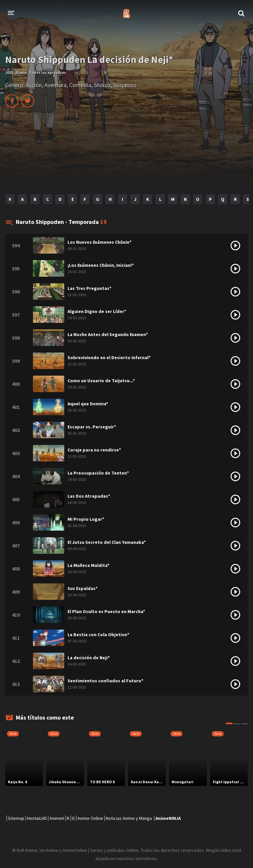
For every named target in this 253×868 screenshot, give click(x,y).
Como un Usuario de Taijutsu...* (101, 381)
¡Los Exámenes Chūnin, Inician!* (101, 265)
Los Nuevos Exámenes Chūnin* (99, 242)
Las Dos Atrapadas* (89, 496)
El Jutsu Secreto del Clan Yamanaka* (107, 542)
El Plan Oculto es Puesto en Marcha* (106, 611)
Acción (34, 85)
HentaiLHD (37, 818)
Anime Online (90, 818)
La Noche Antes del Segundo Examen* (108, 334)
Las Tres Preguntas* (89, 288)
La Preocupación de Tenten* (98, 473)
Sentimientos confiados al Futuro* (105, 681)
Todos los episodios (47, 72)
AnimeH (57, 818)
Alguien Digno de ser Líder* (97, 311)
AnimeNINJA (168, 818)
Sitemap (16, 818)
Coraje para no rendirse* (94, 450)
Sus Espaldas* (83, 588)
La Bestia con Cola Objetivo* (98, 635)
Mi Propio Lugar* (86, 519)
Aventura (56, 85)
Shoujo (102, 85)
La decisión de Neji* (89, 658)
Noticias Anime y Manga (129, 818)
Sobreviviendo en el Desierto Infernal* (109, 357)
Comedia (80, 85)
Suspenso (125, 85)
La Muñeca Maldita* (88, 565)
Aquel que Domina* (88, 404)
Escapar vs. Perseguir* (92, 427)
